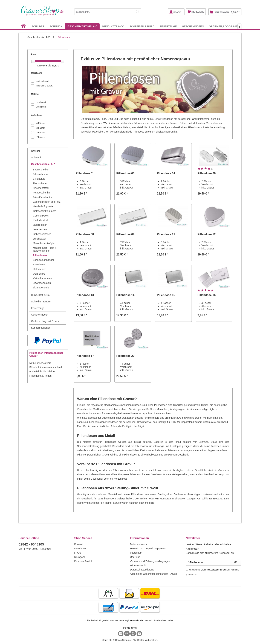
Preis (34, 54)
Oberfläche (37, 73)
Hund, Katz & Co (40, 295)
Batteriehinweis (138, 544)
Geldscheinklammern (45, 211)
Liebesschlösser (42, 234)
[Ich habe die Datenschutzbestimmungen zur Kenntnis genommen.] (187, 569)
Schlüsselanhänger (43, 260)
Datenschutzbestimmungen (214, 570)
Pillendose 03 (125, 173)
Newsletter (80, 549)
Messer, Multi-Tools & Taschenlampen (45, 249)
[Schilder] (38, 26)
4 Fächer (41, 123)
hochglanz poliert (44, 86)
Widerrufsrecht (138, 565)
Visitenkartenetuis (43, 278)
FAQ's (78, 553)
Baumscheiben (41, 170)
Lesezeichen (40, 229)
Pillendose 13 (85, 295)
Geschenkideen (40, 315)
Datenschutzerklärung (142, 570)
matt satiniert (43, 81)
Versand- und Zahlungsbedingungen (150, 561)
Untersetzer (39, 269)
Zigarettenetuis (41, 288)
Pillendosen (40, 255)
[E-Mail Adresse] (208, 562)
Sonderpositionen (41, 328)
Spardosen (39, 265)
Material (35, 94)
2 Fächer (41, 128)
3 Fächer (41, 133)
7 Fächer (41, 137)
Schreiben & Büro (41, 302)
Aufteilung (36, 115)
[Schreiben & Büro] (142, 26)
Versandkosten (137, 620)
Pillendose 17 (85, 356)
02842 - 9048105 (31, 544)
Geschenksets (41, 216)
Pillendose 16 (207, 295)
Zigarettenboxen (42, 283)
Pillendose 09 (125, 234)
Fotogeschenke (41, 193)
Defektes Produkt (84, 561)
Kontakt (78, 544)
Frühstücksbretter (43, 197)
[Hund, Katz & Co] (113, 26)
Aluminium (41, 107)
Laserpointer (40, 225)
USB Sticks (39, 274)
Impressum (136, 553)
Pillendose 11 (166, 234)
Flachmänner (40, 183)
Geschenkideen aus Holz (47, 202)
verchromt (41, 102)
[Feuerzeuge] (168, 26)
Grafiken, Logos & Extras (45, 321)
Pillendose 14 (125, 295)
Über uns (135, 557)
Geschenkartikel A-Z (43, 164)
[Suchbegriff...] (108, 12)
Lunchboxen (40, 239)
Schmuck (36, 158)
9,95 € (45, 66)
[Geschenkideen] (193, 26)
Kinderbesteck (41, 220)
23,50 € (55, 66)
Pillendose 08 (85, 234)
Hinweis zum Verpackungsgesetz (148, 549)
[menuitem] (108, 11)
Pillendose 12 (207, 234)
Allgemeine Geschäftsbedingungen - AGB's (154, 574)
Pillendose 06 (207, 173)
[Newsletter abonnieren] (236, 562)
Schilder (36, 151)
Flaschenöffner (41, 188)
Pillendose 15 (166, 295)
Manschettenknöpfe (44, 243)
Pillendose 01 (85, 173)
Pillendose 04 (166, 173)
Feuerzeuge (38, 308)
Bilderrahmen (40, 174)
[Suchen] (138, 12)
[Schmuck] (56, 26)
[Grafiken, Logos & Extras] (227, 26)
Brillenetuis (39, 179)
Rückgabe (80, 557)
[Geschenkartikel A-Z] (82, 26)
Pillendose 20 (125, 356)
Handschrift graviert (44, 206)
